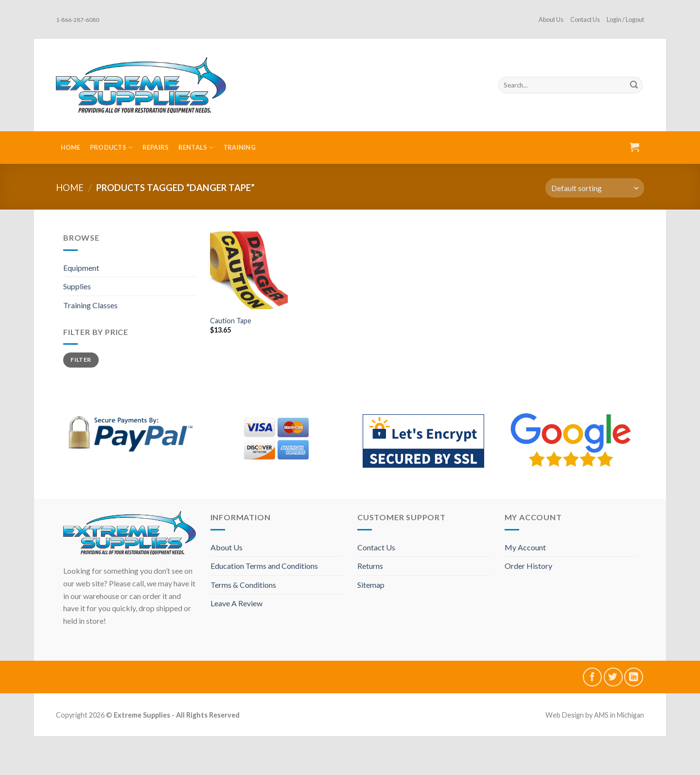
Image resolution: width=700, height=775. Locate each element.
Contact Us (585, 19)
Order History (528, 566)
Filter (81, 360)
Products (112, 148)
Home (71, 147)
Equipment (81, 268)
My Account (525, 547)
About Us (551, 19)
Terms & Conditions (243, 585)
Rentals (196, 148)
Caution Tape (231, 321)
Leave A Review (236, 603)
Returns (370, 566)
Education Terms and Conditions (264, 566)
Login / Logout (625, 19)
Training (239, 147)
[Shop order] (595, 188)
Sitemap (371, 585)
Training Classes (90, 305)
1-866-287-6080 (78, 20)
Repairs (156, 147)
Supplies (77, 286)
